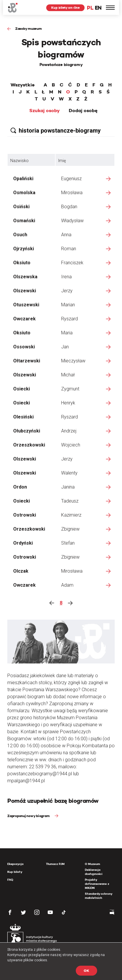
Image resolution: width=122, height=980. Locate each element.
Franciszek (72, 263)
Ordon (20, 487)
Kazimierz (71, 515)
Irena (66, 277)
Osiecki (22, 389)
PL (90, 8)
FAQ (10, 880)
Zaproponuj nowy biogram (29, 816)
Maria (67, 333)
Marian (68, 305)
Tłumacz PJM (55, 864)
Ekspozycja (15, 864)
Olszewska (25, 277)
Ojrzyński (24, 249)
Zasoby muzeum (29, 28)
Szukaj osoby (44, 111)
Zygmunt (70, 389)
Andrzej (69, 431)
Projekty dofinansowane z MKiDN (97, 884)
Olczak (21, 571)
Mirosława (72, 193)
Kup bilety (15, 872)
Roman (69, 249)
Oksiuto (22, 263)
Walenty (69, 473)
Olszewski (25, 291)
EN (98, 8)
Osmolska (24, 193)
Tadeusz (70, 501)
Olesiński (23, 417)
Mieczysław (73, 361)
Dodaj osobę (83, 111)
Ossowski (24, 347)
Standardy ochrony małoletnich (98, 896)
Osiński (21, 207)
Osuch (20, 235)
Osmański (24, 221)
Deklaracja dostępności (94, 872)
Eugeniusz (71, 179)
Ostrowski (25, 515)
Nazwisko (19, 161)
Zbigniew (70, 529)
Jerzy (67, 291)
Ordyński (23, 543)
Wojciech (71, 445)
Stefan (68, 543)
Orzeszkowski (29, 445)
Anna (66, 235)
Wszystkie (23, 85)
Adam (67, 585)
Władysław (72, 221)
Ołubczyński (27, 431)
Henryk (68, 403)
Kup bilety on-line (65, 8)
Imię (62, 161)
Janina (68, 487)
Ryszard (69, 319)
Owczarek (24, 319)
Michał (68, 375)
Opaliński (23, 179)
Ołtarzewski (27, 361)
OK (86, 971)
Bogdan (69, 207)
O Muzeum (92, 864)
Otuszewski (26, 305)
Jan (65, 347)
